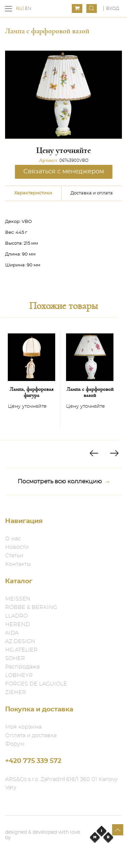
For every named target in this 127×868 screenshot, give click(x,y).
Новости (17, 547)
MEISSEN (18, 599)
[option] (31, 379)
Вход (113, 9)
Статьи (14, 556)
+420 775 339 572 (33, 761)
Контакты (18, 564)
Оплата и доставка (31, 735)
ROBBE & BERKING (31, 607)
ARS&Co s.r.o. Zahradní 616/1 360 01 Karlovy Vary (61, 783)
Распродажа (22, 667)
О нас (13, 539)
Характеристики (33, 193)
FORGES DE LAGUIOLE (36, 684)
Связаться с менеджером (64, 172)
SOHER (15, 658)
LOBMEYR (19, 675)
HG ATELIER (21, 650)
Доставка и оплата (92, 193)
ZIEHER (16, 692)
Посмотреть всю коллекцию (63, 482)
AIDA (12, 633)
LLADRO (16, 616)
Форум (15, 744)
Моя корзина (23, 727)
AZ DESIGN (20, 641)
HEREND (17, 624)
